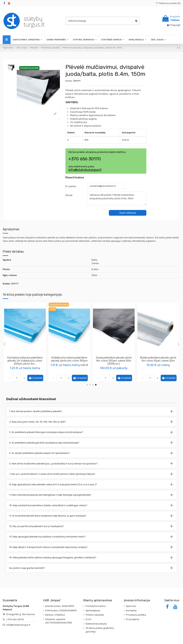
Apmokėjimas (93, 611)
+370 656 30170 (15, 619)
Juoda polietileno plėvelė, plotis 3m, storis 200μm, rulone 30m (69, 359)
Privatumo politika (136, 615)
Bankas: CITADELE (55, 615)
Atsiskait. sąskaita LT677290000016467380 (59, 621)
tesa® (25, 364)
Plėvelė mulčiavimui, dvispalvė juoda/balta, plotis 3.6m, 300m (114, 359)
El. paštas (71, 186)
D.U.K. (89, 619)
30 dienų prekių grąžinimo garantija (100, 630)
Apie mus (131, 606)
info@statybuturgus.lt (85, 170)
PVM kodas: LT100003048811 (61, 611)
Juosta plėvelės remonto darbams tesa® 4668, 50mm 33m (25, 359)
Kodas (69, 81)
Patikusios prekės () (168, 3)
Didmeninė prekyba (96, 624)
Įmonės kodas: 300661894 (60, 606)
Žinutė (69, 195)
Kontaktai (131, 611)
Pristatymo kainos (96, 606)
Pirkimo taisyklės (95, 615)
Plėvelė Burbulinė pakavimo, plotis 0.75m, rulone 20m (158, 359)
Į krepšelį (35, 378)
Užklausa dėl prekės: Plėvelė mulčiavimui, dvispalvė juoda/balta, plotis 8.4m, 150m (117, 198)
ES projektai (133, 619)
